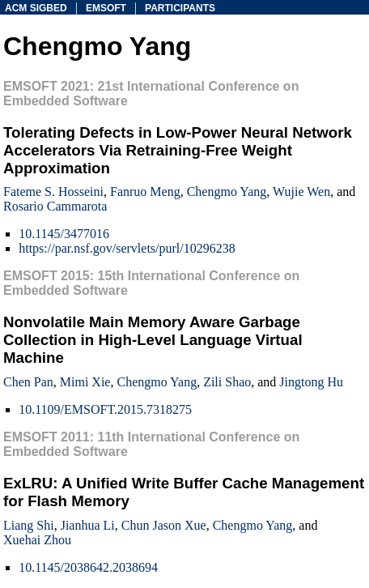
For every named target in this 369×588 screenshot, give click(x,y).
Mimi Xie (85, 382)
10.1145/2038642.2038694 (88, 567)
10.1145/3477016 (64, 234)
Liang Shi (29, 525)
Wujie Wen (301, 192)
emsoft (106, 8)
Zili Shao (227, 382)
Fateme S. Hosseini (53, 192)
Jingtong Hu (311, 382)
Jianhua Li (88, 525)
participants (180, 8)
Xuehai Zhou (37, 540)
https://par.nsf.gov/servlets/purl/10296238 (127, 248)
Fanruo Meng (145, 192)
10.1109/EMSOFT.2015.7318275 (105, 409)
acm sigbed (36, 8)
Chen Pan (28, 382)
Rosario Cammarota (55, 206)
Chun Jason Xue (164, 525)
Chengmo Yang (227, 192)
